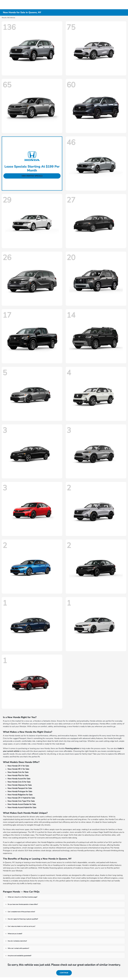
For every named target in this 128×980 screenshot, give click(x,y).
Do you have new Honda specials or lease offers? (23, 904)
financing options (72, 748)
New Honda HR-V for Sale (18, 769)
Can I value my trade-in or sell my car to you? (21, 926)
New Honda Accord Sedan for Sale (22, 804)
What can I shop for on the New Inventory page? (22, 897)
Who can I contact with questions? (18, 948)
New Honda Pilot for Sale (18, 775)
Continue (64, 973)
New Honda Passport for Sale (20, 788)
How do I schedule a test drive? (17, 941)
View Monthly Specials (32, 176)
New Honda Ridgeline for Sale (20, 795)
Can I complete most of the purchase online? (21, 912)
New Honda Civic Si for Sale (19, 782)
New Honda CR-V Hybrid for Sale (21, 798)
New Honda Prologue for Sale (20, 791)
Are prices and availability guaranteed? (19, 956)
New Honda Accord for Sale (19, 779)
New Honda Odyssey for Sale (20, 785)
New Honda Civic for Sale (18, 772)
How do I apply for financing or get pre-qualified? (23, 919)
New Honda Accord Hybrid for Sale (22, 808)
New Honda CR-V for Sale (18, 766)
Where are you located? (15, 934)
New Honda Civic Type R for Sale (21, 801)
